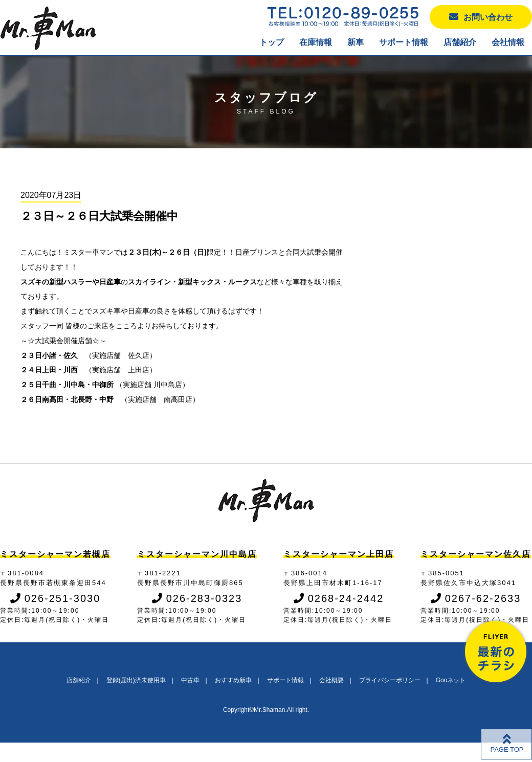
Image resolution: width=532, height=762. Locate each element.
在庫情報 (316, 42)
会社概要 (331, 680)
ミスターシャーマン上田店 (339, 554)
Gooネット (451, 680)
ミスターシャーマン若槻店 (55, 554)
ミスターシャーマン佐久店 (476, 554)
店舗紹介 (460, 42)
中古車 (190, 680)
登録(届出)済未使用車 (136, 680)
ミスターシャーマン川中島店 (197, 554)
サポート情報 (404, 42)
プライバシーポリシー (390, 680)
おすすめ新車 (233, 680)
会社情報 (508, 42)
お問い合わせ (481, 17)
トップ (272, 42)
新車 (356, 42)
